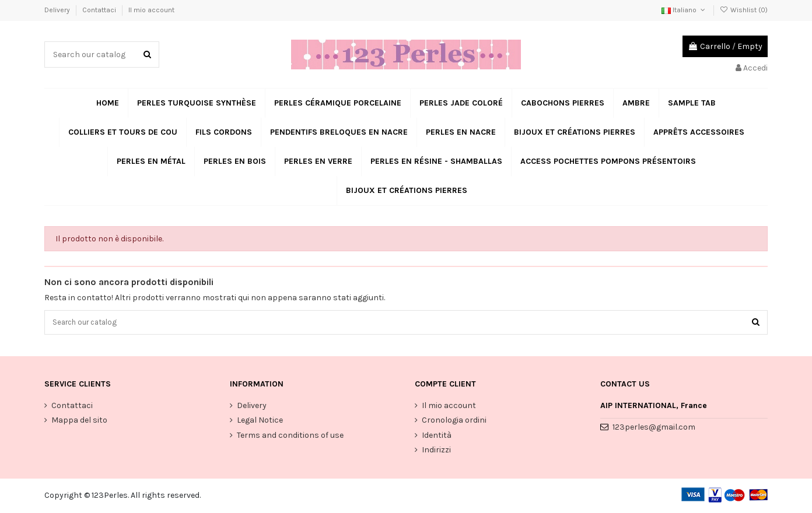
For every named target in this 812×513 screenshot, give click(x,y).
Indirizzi (436, 451)
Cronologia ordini (454, 422)
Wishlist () (744, 10)
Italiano (684, 10)
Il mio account (151, 10)
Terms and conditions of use (290, 437)
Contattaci (100, 10)
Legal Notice (260, 422)
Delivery (58, 10)
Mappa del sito (79, 422)
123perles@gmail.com (654, 429)
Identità (437, 437)
